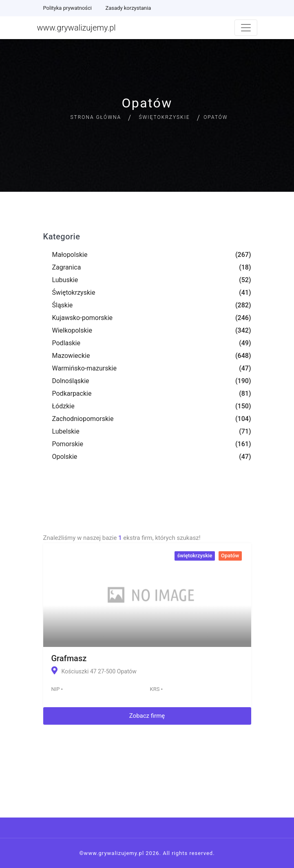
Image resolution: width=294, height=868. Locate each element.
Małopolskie (70, 255)
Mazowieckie (71, 356)
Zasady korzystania (128, 8)
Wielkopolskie (72, 330)
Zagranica (67, 267)
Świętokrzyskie (165, 117)
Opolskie (65, 457)
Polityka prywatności (67, 8)
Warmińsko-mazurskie (84, 368)
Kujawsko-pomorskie (83, 318)
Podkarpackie (72, 393)
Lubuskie (65, 280)
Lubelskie (66, 431)
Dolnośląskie (71, 381)
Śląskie (63, 305)
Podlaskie (66, 343)
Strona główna (96, 117)
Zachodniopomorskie (83, 419)
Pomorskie (68, 444)
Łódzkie (63, 406)
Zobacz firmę (147, 716)
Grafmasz (69, 658)
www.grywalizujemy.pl (76, 28)
